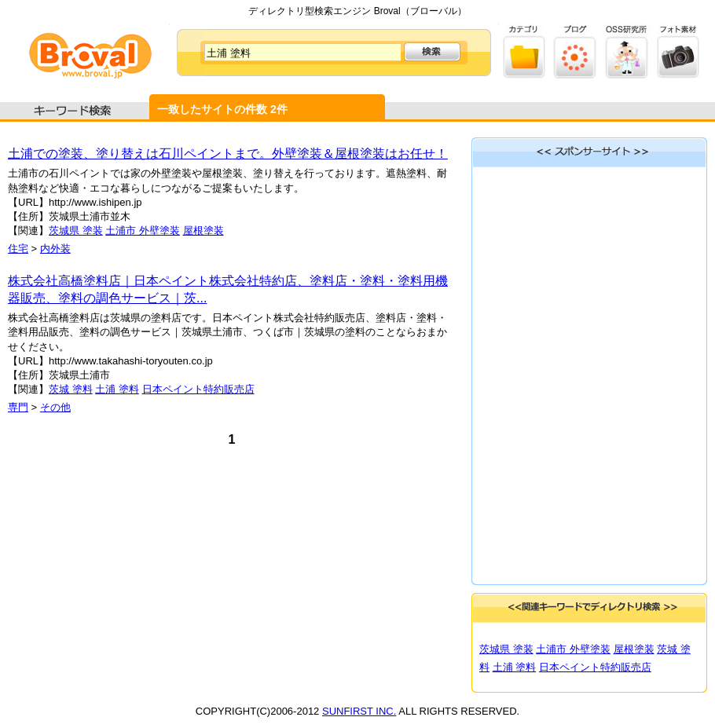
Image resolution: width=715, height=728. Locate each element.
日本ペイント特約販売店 (198, 389)
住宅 (18, 249)
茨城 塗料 (71, 389)
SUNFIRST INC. (359, 711)
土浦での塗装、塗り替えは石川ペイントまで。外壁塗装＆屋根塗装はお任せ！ (228, 154)
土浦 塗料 (117, 389)
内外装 (55, 249)
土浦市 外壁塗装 (143, 230)
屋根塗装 (203, 230)
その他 (55, 407)
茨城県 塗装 (76, 230)
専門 (18, 407)
